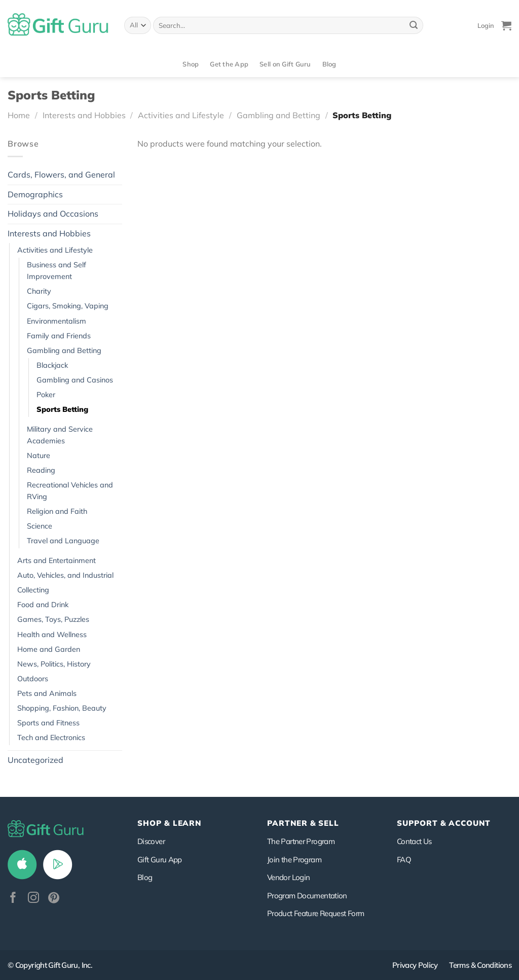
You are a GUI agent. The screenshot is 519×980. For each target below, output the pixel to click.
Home (19, 115)
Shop (191, 64)
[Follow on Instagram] (33, 899)
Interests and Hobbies (84, 115)
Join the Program (294, 860)
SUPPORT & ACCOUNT (444, 823)
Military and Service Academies (60, 435)
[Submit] (414, 25)
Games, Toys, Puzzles (53, 619)
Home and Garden (49, 649)
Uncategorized (35, 760)
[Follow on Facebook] (13, 899)
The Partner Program (301, 841)
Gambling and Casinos (75, 380)
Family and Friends (59, 336)
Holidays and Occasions (53, 214)
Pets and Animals (47, 693)
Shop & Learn (169, 823)
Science (40, 526)
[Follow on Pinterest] (54, 899)
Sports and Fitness (48, 723)
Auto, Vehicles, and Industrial (65, 575)
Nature (39, 456)
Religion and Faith (57, 511)
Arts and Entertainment (57, 561)
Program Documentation (307, 896)
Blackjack (52, 365)
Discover (151, 841)
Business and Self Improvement (57, 271)
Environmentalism (57, 321)
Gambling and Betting (279, 115)
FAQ (404, 860)
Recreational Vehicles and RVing (70, 491)
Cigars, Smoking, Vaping (68, 306)
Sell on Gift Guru (285, 64)
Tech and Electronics (51, 738)
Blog (329, 64)
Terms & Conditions (480, 965)
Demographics (35, 194)
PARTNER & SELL (303, 823)
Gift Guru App (160, 860)
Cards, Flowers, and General (61, 174)
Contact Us (414, 841)
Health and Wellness (52, 635)
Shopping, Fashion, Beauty (62, 708)
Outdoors (33, 679)
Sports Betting (62, 409)
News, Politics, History (54, 664)
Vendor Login (288, 877)
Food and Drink (43, 605)
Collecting (33, 590)
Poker (46, 395)
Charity (39, 291)
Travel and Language (63, 541)
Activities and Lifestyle (181, 115)
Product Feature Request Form (316, 913)
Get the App (229, 64)
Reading (41, 470)
